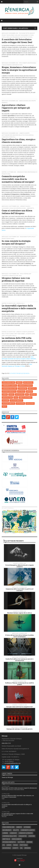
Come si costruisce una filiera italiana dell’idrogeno (17, 212)
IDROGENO (33, 394)
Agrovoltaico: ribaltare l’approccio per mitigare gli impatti (16, 108)
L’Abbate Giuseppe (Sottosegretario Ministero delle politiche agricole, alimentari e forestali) (18, 135)
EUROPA (5, 394)
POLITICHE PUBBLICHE (8, 403)
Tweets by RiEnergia (7, 777)
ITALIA (16, 397)
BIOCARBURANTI (28, 382)
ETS (4, 845)
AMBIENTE (19, 382)
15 (28, 373)
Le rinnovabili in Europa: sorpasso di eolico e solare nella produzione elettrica (17, 814)
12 (23, 373)
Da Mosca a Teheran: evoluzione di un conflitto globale (20, 684)
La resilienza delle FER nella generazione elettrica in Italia (17, 339)
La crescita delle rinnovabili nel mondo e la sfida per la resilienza (17, 805)
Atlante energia (8, 508)
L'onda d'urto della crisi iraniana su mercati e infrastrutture (19, 660)
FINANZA (11, 394)
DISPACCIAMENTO (17, 839)
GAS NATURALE (20, 394)
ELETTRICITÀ (21, 391)
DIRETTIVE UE (32, 388)
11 (21, 373)
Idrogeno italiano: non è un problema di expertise (16, 279)
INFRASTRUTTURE (7, 397)
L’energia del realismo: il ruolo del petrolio (19, 729)
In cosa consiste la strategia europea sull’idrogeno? (16, 242)
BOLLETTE (16, 830)
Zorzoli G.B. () (20, 303)
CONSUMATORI (23, 388)
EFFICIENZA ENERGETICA (9, 391)
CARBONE (5, 833)
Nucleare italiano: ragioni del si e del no (20, 613)
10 (19, 373)
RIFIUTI (4, 406)
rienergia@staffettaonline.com (12, 763)
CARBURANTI (13, 833)
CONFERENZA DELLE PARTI (10, 388)
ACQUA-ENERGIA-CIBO (8, 382)
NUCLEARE (5, 400)
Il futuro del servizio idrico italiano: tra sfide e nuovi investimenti (20, 636)
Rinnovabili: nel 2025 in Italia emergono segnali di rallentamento (19, 788)
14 (26, 373)
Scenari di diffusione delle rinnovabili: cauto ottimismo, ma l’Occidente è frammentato (18, 796)
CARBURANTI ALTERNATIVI (25, 385)
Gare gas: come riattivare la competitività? (20, 707)
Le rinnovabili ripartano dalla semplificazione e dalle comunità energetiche (19, 308)
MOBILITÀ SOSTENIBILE (25, 397)
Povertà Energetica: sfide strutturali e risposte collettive (19, 566)
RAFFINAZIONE (20, 403)
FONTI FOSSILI (24, 845)
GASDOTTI (15, 848)
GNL (27, 394)
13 (25, 373)
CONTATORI (32, 836)
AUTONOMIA (27, 827)
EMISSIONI (29, 391)
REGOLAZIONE (30, 403)
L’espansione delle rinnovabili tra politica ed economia (20, 590)
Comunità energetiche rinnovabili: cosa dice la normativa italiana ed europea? (18, 179)
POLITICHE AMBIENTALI (16, 400)
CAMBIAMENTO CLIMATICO (9, 385)
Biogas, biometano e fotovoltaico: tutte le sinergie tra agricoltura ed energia (19, 70)
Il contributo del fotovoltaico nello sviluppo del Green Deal (17, 41)
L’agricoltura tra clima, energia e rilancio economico (19, 141)
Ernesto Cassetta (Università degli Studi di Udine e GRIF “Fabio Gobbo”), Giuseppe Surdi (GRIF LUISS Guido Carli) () (18, 334)
